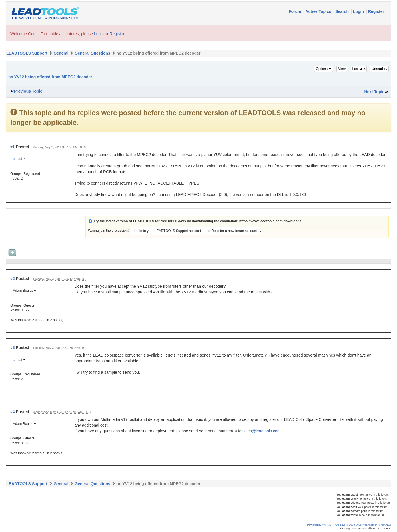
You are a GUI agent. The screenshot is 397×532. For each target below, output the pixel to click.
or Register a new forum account (232, 231)
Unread (379, 69)
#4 (13, 412)
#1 (13, 147)
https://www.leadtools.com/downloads (270, 221)
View (342, 69)
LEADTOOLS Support (27, 53)
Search (343, 11)
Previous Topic (28, 91)
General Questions (92, 53)
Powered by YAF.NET (320, 525)
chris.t (17, 159)
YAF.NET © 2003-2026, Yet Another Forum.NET (363, 525)
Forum (295, 11)
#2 (13, 279)
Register (376, 11)
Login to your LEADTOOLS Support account (167, 231)
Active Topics (319, 11)
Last (359, 69)
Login (359, 11)
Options (324, 69)
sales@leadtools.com (261, 431)
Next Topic (374, 92)
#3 (13, 347)
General (61, 53)
